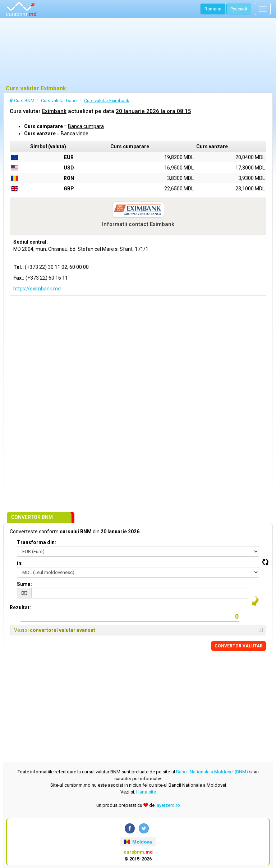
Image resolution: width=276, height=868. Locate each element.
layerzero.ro (168, 805)
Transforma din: (36, 542)
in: (20, 563)
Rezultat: (20, 607)
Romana (213, 9)
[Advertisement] (138, 52)
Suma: (24, 584)
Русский (239, 9)
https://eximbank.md (37, 289)
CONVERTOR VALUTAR (239, 646)
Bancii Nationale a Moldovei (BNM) (212, 772)
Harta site (146, 792)
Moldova (138, 842)
